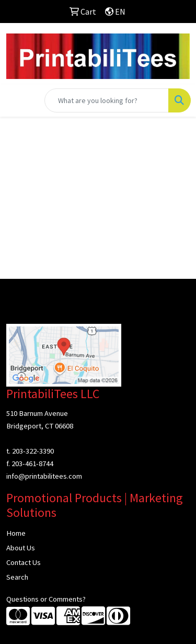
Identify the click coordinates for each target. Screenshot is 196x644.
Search (17, 577)
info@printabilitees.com (44, 476)
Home (16, 533)
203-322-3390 (33, 451)
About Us (21, 548)
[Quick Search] (107, 100)
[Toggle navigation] (16, 100)
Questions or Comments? (46, 599)
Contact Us (24, 562)
